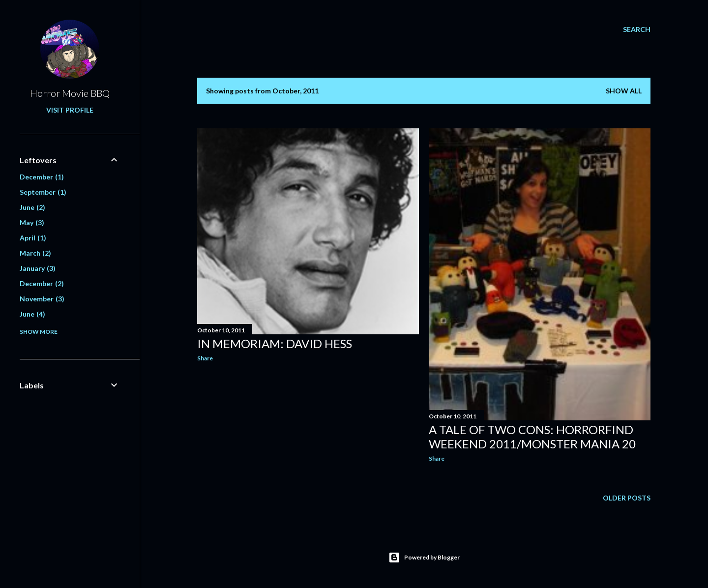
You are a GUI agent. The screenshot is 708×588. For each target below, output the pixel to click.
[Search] (637, 29)
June (32, 207)
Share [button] (205, 358)
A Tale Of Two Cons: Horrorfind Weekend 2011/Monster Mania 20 (532, 437)
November (42, 299)
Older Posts (627, 498)
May (32, 222)
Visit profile (70, 110)
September (43, 192)
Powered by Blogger (424, 558)
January (38, 268)
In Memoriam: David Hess (275, 343)
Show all (624, 91)
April (33, 238)
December (42, 177)
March (35, 253)
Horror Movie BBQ (70, 93)
